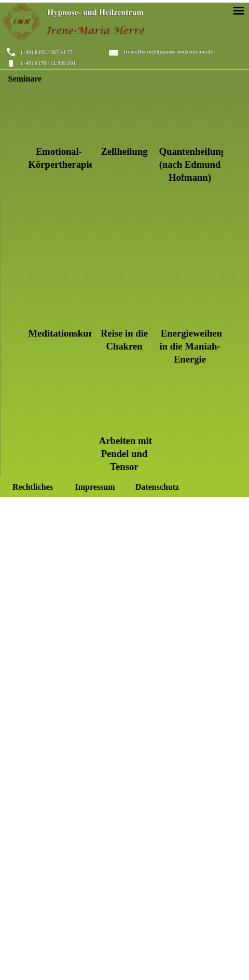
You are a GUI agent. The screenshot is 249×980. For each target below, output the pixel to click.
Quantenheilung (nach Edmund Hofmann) (193, 164)
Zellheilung (124, 151)
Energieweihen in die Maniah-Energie (191, 346)
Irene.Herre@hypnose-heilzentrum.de (168, 52)
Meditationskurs (63, 333)
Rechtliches (33, 487)
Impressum (95, 487)
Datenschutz (157, 487)
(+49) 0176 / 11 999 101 (48, 63)
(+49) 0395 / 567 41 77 (47, 52)
